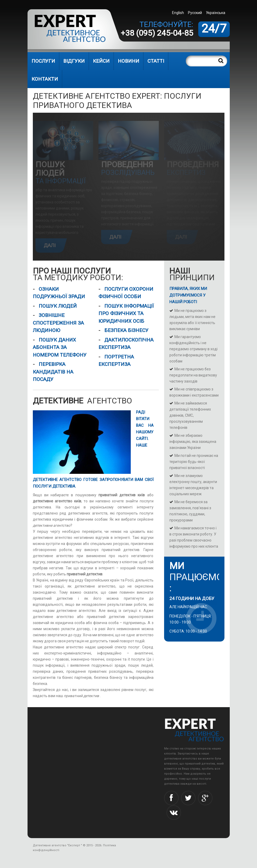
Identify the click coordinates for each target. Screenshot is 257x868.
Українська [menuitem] (216, 13)
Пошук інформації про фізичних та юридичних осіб (126, 313)
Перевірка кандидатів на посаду (53, 372)
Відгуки (74, 61)
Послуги (43, 61)
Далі (50, 245)
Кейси (101, 61)
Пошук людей (58, 306)
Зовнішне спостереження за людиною (58, 323)
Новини (128, 61)
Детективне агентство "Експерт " (57, 845)
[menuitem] (216, 13)
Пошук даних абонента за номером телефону (60, 347)
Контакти (45, 79)
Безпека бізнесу (126, 330)
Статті (156, 61)
